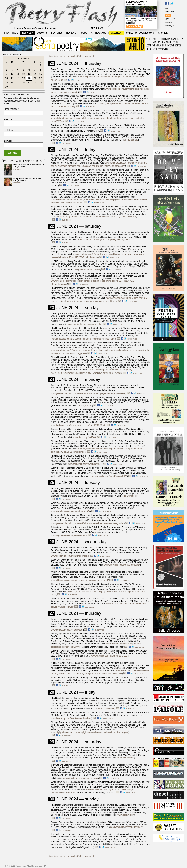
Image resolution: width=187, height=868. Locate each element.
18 (18, 78)
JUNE (24, 58)
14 (35, 74)
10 (12, 74)
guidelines (170, 19)
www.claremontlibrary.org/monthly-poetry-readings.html (104, 240)
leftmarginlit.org (85, 406)
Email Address (11, 109)
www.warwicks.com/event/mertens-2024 (110, 656)
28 (35, 82)
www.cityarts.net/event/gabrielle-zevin (69, 535)
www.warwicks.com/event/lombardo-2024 (71, 511)
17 (12, 78)
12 (23, 74)
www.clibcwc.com (106, 709)
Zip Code (8, 141)
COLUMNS (42, 33)
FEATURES (57, 33)
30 (6, 87)
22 (41, 78)
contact (169, 22)
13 (29, 74)
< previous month (57, 56)
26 (23, 82)
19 (23, 78)
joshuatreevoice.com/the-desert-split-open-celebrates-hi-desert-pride (83, 339)
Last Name (9, 130)
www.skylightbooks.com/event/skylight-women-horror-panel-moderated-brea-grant (90, 732)
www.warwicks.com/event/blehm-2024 (122, 565)
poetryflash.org (131, 140)
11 (18, 74)
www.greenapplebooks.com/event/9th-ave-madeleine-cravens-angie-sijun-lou (87, 523)
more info (17, 169)
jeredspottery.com (134, 827)
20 (29, 78)
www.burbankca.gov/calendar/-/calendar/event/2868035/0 (78, 425)
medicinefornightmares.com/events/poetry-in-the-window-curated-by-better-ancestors (96, 217)
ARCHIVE (163, 33)
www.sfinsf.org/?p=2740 (84, 437)
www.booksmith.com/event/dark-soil (85, 464)
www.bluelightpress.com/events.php (85, 324)
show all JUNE (75, 56)
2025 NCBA (27, 33)
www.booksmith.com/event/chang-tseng (70, 556)
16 (6, 78)
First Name (9, 120)
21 (35, 78)
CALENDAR (117, 33)
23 (6, 82)
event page (79, 80)
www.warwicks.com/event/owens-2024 (109, 476)
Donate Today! (135, 26)
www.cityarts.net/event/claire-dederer (81, 778)
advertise (170, 12)
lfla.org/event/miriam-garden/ (87, 270)
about (168, 8)
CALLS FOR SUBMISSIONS (140, 33)
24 (12, 82)
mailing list (170, 25)
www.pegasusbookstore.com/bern (67, 630)
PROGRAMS (99, 33)
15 (41, 74)
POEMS (83, 33)
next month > (91, 56)
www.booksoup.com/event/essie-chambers (71, 718)
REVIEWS (71, 33)
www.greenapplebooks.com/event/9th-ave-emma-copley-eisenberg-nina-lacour (88, 393)
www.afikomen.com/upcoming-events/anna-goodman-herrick (80, 580)
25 (18, 82)
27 (29, 82)
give (168, 15)
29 (41, 82)
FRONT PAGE (11, 33)
